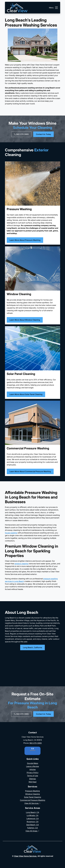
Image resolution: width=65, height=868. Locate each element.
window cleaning (21, 564)
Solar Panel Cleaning (33, 797)
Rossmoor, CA (33, 822)
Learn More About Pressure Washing (25, 240)
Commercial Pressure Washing (33, 800)
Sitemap (32, 779)
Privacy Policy (33, 773)
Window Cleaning (33, 794)
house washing (11, 533)
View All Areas (32, 831)
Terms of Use (32, 776)
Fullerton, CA (32, 828)
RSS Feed (33, 782)
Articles (33, 769)
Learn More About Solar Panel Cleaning (26, 394)
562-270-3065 (21, 134)
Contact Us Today (43, 134)
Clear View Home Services (25, 856)
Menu (54, 8)
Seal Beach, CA (32, 825)
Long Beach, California (32, 647)
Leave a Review (33, 766)
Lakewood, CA (33, 819)
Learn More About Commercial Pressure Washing (30, 471)
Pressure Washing (32, 791)
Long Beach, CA (32, 812)
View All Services (33, 803)
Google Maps (33, 763)
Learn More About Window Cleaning (25, 320)
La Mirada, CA (32, 815)
